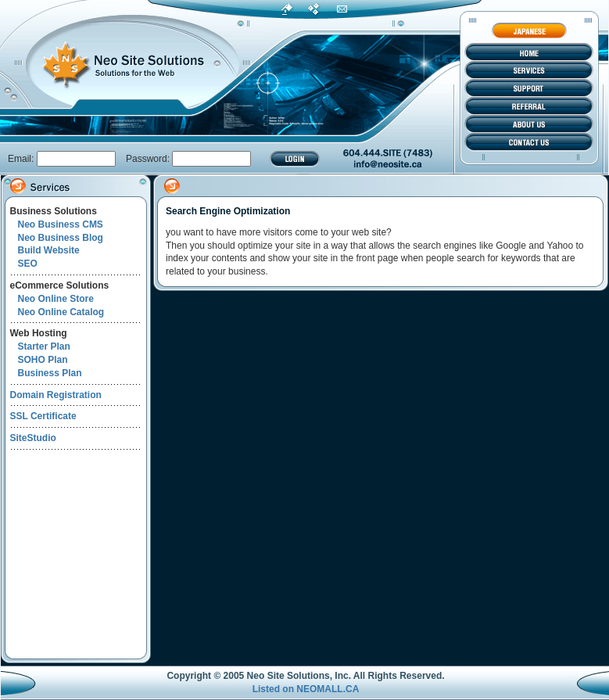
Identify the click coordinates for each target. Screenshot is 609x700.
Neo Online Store (56, 299)
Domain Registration (56, 395)
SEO (28, 264)
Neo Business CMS (61, 224)
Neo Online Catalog (61, 312)
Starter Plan (44, 346)
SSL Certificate (43, 416)
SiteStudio (33, 438)
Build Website (49, 250)
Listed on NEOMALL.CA (306, 689)
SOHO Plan (43, 360)
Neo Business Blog (61, 238)
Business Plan (50, 373)
